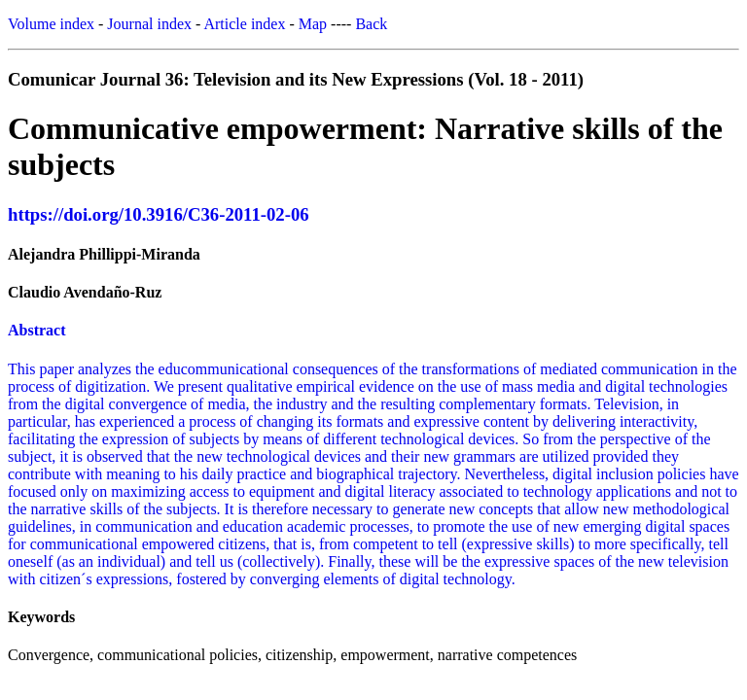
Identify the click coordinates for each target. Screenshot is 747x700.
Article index (244, 24)
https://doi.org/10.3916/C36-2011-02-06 (159, 214)
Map (313, 24)
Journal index (149, 24)
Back (371, 24)
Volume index (51, 24)
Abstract (37, 330)
